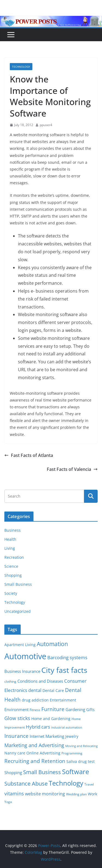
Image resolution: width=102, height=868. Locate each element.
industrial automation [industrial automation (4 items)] (67, 727)
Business (13, 530)
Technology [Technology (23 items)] (66, 783)
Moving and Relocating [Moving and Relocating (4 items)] (81, 746)
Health (10, 539)
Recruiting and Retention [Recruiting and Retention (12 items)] (35, 761)
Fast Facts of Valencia (72, 469)
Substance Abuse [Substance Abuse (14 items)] (26, 784)
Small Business (18, 584)
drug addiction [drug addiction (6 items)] (35, 700)
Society (11, 593)
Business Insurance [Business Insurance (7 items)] (22, 671)
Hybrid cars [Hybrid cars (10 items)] (38, 727)
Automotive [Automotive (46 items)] (25, 656)
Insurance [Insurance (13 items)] (16, 736)
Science (11, 566)
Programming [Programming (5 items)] (72, 753)
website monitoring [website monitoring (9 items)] (45, 794)
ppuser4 (46, 125)
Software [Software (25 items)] (75, 772)
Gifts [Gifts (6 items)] (90, 710)
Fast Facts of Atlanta (29, 455)
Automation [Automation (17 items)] (52, 644)
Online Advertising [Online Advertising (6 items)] (43, 753)
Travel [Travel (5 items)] (89, 784)
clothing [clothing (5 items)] (10, 681)
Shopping (13, 575)
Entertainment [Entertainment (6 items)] (63, 700)
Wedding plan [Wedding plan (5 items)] (76, 794)
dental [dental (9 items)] (35, 690)
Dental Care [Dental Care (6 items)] (53, 691)
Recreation (14, 557)
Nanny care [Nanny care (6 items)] (15, 753)
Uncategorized (18, 611)
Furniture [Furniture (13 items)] (53, 709)
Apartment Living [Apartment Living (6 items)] (20, 645)
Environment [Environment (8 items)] (16, 709)
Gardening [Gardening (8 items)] (75, 709)
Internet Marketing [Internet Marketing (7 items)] (47, 736)
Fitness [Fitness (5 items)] (35, 710)
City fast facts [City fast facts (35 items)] (64, 670)
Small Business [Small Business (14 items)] (42, 772)
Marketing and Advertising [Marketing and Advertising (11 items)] (34, 745)
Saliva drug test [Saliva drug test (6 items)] (81, 762)
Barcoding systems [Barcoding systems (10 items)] (67, 657)
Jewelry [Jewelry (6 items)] (72, 736)
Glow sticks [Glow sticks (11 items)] (17, 718)
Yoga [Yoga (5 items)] (8, 802)
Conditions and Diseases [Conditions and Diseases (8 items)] (40, 681)
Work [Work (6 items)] (92, 794)
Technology (21, 67)
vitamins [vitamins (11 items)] (14, 793)
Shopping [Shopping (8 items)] (13, 772)
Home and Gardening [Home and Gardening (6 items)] (51, 719)
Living (10, 548)
